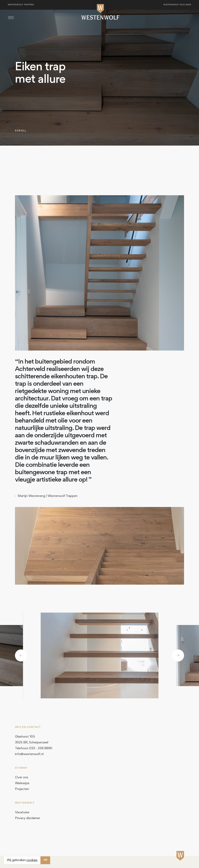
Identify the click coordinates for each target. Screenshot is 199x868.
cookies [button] (32, 860)
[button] (21, 655)
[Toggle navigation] (11, 18)
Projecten (22, 789)
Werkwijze (22, 783)
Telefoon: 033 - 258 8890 (34, 749)
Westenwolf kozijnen (177, 5)
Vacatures (22, 813)
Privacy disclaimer (27, 818)
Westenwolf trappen (21, 5)
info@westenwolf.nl (29, 754)
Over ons (22, 778)
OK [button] (45, 860)
